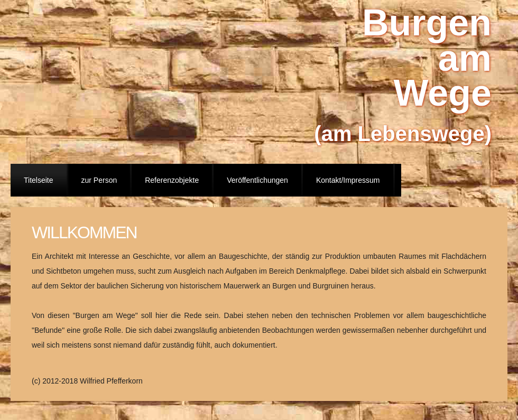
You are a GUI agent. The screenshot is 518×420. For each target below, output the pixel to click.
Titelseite (39, 180)
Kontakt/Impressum (348, 180)
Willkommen (84, 232)
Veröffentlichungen (257, 180)
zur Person (99, 180)
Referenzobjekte (172, 180)
